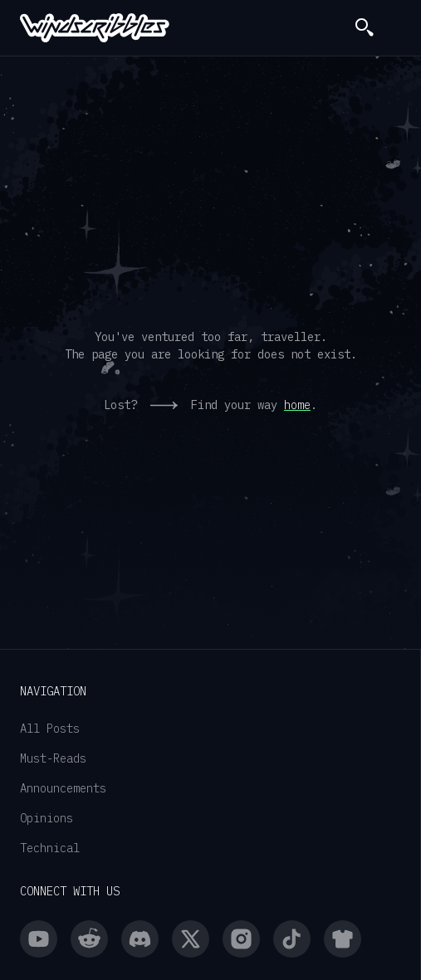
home (297, 405)
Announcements (63, 788)
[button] (394, 27)
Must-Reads (53, 758)
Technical (50, 848)
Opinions (47, 818)
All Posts (50, 729)
